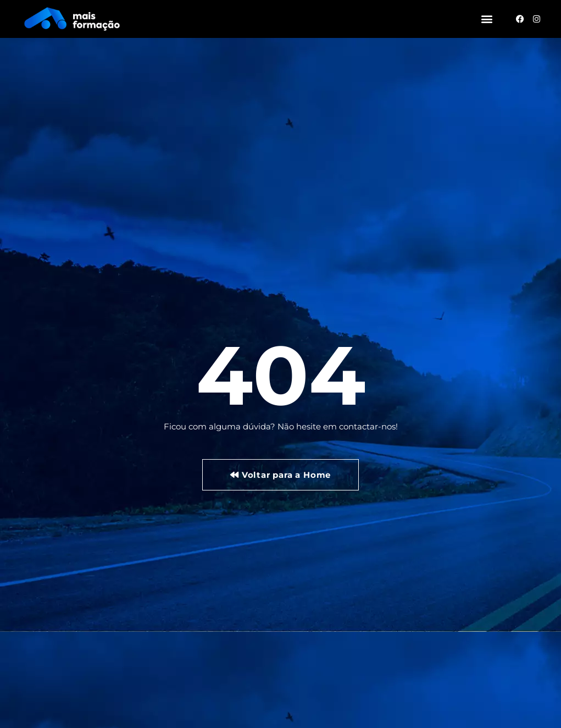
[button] (487, 19)
